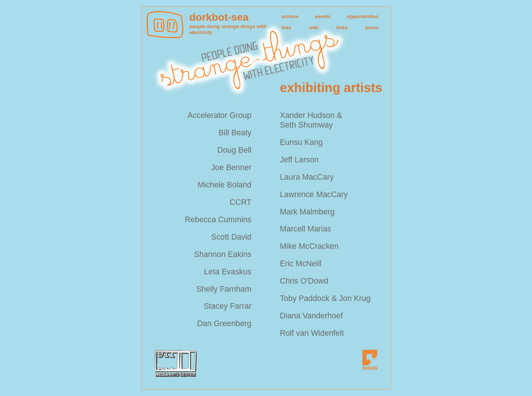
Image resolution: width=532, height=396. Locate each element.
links (342, 28)
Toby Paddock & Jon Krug (325, 298)
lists (287, 28)
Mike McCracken (309, 246)
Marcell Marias (306, 229)
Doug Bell (234, 150)
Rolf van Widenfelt (312, 333)
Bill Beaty (235, 133)
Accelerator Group (219, 115)
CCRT (241, 202)
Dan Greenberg (224, 324)
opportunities (363, 16)
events (323, 16)
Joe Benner (231, 167)
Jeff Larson (299, 160)
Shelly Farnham (224, 289)
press (372, 28)
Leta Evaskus (228, 272)
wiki (314, 28)
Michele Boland (225, 185)
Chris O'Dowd (304, 281)
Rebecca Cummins (218, 220)
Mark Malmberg (307, 212)
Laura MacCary (307, 177)
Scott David (231, 237)
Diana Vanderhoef (311, 316)
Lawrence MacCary (314, 194)
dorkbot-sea (219, 17)
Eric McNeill (301, 264)
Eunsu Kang (301, 142)
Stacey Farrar (227, 306)
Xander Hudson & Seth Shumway (311, 120)
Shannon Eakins (223, 254)
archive (290, 16)
